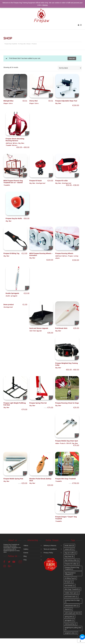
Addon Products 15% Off (63, 443)
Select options (15, 133)
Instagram (5, 566)
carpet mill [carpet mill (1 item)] (69, 549)
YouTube (14, 562)
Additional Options (11, 143)
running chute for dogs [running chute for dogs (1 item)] (72, 601)
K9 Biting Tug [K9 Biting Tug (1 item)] (70, 578)
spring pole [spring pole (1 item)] (69, 617)
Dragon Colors (8, 103)
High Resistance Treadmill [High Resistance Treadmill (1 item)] (70, 574)
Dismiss (45, 5)
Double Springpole (12, 293)
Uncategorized (41, 183)
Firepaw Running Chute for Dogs (67, 403)
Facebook (5, 562)
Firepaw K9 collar (61, 181)
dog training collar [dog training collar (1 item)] (72, 560)
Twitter (10, 562)
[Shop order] (70, 68)
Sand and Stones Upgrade (39, 328)
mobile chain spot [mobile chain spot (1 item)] (72, 593)
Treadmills (7, 185)
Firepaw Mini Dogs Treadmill (65, 479)
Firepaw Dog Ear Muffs (14, 218)
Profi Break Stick (61, 328)
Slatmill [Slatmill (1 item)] (68, 609)
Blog (25, 556)
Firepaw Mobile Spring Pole (13, 479)
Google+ (10, 566)
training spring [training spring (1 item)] (70, 624)
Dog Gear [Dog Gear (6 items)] (69, 556)
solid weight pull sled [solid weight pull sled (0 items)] (73, 613)
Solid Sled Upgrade (35, 331)
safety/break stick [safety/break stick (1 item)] (72, 606)
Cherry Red (33, 101)
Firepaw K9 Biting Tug (11, 253)
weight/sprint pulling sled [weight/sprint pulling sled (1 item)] (73, 628)
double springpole (11, 296)
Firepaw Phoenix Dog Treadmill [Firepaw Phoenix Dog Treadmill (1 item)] (72, 568)
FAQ (25, 560)
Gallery (26, 549)
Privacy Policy (48, 553)
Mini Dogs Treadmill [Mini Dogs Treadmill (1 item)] (72, 589)
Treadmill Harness (11, 145)
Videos (26, 546)
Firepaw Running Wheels (64, 253)
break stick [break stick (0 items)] (69, 545)
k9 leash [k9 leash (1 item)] (69, 582)
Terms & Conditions (50, 549)
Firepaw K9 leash (35, 181)
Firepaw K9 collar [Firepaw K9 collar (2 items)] (72, 564)
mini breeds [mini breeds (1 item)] (70, 586)
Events (26, 553)
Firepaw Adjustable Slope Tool (66, 101)
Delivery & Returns (50, 546)
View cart (72, 58)
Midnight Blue (8, 101)
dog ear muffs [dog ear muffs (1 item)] (70, 553)
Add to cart (12, 96)
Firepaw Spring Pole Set (38, 403)
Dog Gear (58, 103)
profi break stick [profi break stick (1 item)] (71, 597)
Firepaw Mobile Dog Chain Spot (67, 441)
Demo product (9, 305)
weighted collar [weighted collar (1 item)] (71, 633)
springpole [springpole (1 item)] (69, 620)
